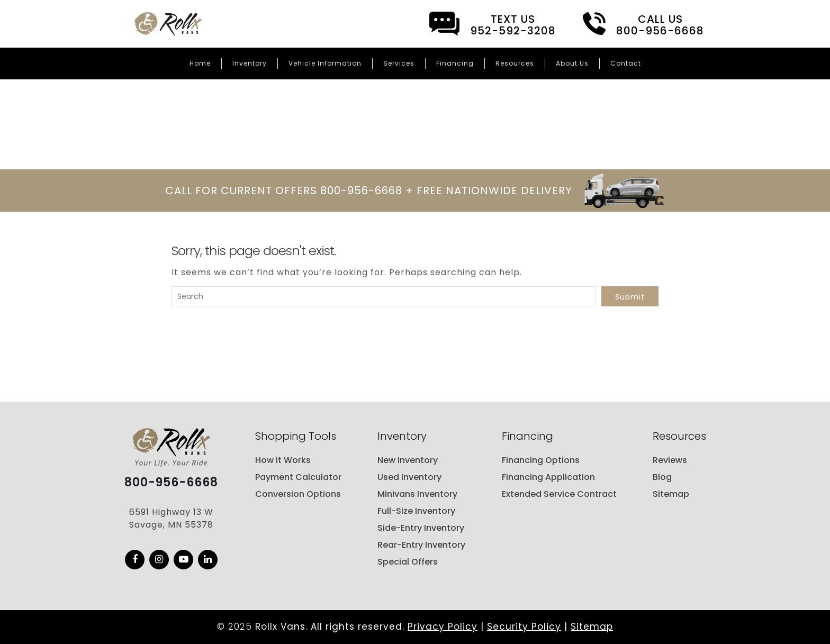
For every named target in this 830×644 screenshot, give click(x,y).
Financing (455, 63)
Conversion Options (298, 494)
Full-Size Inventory (416, 511)
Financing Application (548, 477)
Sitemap (671, 494)
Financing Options (541, 460)
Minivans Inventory (417, 494)
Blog (662, 477)
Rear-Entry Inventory (421, 545)
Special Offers (408, 562)
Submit (630, 297)
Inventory (250, 63)
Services (399, 63)
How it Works (283, 460)
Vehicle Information (325, 63)
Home (200, 63)
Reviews (670, 460)
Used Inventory (409, 477)
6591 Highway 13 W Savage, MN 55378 (171, 518)
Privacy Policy (443, 627)
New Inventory (408, 460)
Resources (515, 63)
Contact (626, 63)
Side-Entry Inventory (421, 528)
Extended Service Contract (559, 494)
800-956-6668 (171, 483)
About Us (572, 63)
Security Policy (524, 627)
